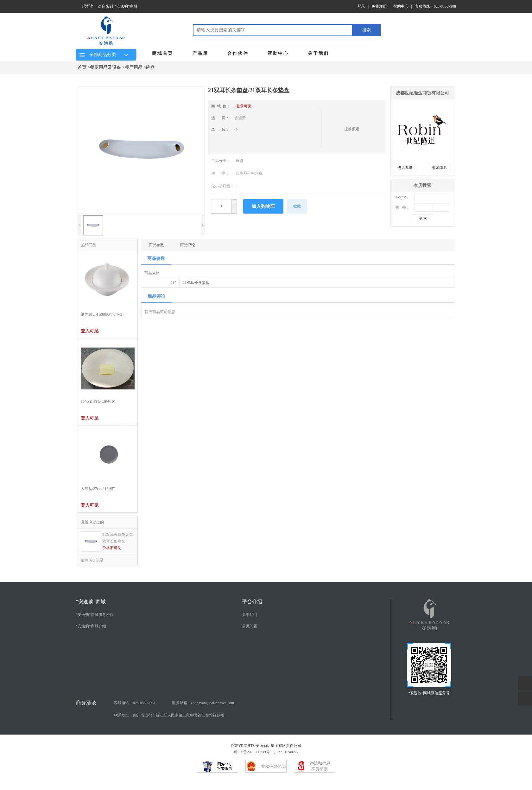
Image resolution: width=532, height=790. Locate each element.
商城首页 (163, 53)
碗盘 (150, 67)
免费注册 (379, 6)
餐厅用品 (134, 67)
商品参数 (156, 245)
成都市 (88, 6)
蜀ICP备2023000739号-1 (253, 752)
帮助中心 (401, 6)
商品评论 (187, 245)
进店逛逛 (405, 168)
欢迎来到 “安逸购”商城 (118, 6)
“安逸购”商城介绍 (91, 626)
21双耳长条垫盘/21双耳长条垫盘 (118, 538)
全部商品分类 (105, 55)
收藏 (297, 206)
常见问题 (250, 626)
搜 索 (423, 219)
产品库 (200, 53)
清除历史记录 (92, 560)
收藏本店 (440, 168)
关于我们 (318, 53)
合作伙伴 (238, 53)
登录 (361, 6)
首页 (82, 67)
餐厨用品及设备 (105, 67)
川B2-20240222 (286, 752)
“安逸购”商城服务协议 (95, 615)
